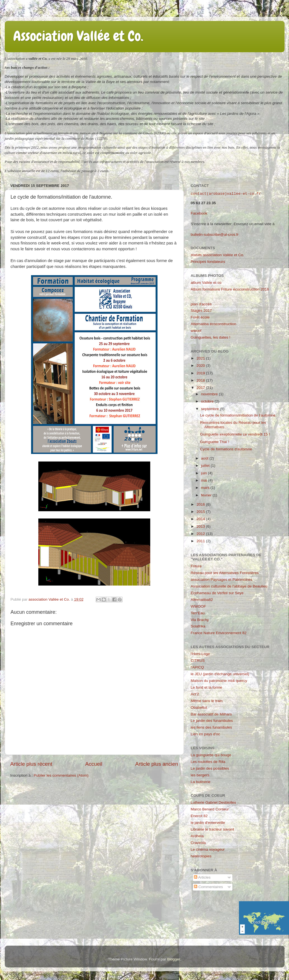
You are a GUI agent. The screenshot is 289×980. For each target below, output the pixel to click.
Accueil (94, 764)
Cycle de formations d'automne (226, 449)
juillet (206, 466)
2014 (201, 519)
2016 (201, 504)
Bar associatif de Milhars (211, 714)
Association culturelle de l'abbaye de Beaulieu (229, 586)
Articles (202, 877)
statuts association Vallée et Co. (218, 255)
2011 (201, 541)
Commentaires (208, 887)
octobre (208, 401)
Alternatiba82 (202, 600)
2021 (201, 358)
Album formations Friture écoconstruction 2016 (230, 289)
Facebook (199, 213)
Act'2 (195, 694)
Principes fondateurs (208, 262)
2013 (201, 526)
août (205, 458)
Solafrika (198, 626)
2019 (201, 373)
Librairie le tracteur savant (212, 829)
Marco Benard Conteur (210, 809)
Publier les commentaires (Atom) (61, 775)
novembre (210, 394)
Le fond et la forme (207, 687)
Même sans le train (207, 701)
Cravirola (198, 843)
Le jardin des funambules (212, 721)
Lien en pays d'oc (205, 734)
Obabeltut (199, 707)
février (207, 495)
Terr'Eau (198, 613)
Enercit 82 (199, 816)
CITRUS (198, 661)
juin (205, 473)
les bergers (200, 775)
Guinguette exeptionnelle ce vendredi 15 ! (235, 434)
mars (206, 488)
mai (205, 480)
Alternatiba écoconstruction (214, 324)
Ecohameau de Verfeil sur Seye (217, 593)
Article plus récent (31, 764)
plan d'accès (201, 304)
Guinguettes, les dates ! (211, 337)
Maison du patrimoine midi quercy (219, 681)
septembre (211, 409)
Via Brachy (200, 620)
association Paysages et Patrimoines (222, 580)
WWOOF (198, 606)
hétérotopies (201, 856)
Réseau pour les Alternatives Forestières (225, 573)
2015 (201, 512)
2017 (201, 388)
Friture (196, 566)
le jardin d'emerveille (208, 823)
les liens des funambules (212, 727)
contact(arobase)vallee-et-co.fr (226, 194)
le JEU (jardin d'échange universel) (220, 674)
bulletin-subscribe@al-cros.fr (215, 235)
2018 (201, 380)
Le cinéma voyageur (208, 849)
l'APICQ (198, 667)
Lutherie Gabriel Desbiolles (213, 802)
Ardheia (197, 836)
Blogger (174, 959)
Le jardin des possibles (210, 768)
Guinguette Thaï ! (215, 442)
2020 (201, 366)
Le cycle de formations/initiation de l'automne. (238, 415)
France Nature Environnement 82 (219, 633)
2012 (201, 534)
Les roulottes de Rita (208, 762)
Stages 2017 (201, 311)
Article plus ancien (157, 764)
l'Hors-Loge (200, 654)
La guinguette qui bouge (211, 755)
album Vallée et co (206, 283)
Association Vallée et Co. (78, 36)
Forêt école (200, 317)
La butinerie (201, 782)
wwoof (196, 331)
